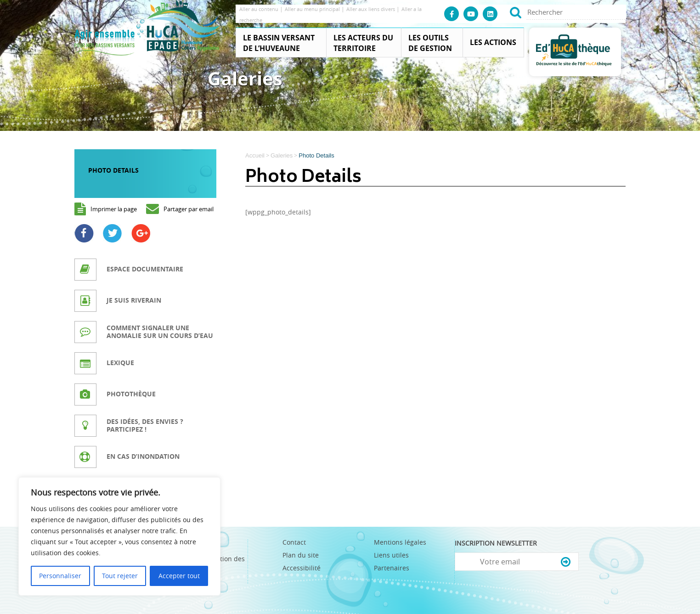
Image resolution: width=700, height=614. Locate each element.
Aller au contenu (260, 9)
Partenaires (392, 568)
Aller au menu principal (313, 9)
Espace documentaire (145, 269)
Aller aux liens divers (371, 9)
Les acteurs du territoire (363, 43)
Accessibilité (302, 568)
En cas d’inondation (143, 456)
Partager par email (189, 209)
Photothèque (131, 394)
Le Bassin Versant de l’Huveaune (279, 43)
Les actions (493, 42)
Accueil (255, 155)
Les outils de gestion (430, 43)
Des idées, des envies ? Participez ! (145, 425)
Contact (294, 542)
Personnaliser (60, 576)
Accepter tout (179, 576)
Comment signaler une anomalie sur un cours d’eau (160, 332)
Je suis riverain (134, 300)
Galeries (282, 155)
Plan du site (301, 555)
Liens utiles (391, 555)
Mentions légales (400, 542)
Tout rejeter (120, 576)
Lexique (120, 363)
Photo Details (113, 170)
